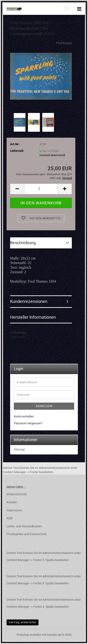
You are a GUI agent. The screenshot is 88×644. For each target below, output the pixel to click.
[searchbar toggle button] (56, 9)
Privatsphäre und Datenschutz (27, 534)
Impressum (14, 510)
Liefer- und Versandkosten (24, 526)
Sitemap (19, 449)
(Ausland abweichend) (52, 155)
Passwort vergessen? (28, 423)
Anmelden (44, 406)
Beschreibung (23, 243)
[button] (17, 189)
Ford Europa (64, 43)
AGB (10, 518)
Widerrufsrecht (17, 494)
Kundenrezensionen (29, 301)
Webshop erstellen (29, 635)
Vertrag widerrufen (23, 622)
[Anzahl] (41, 189)
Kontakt (12, 502)
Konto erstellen (24, 416)
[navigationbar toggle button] (79, 9)
